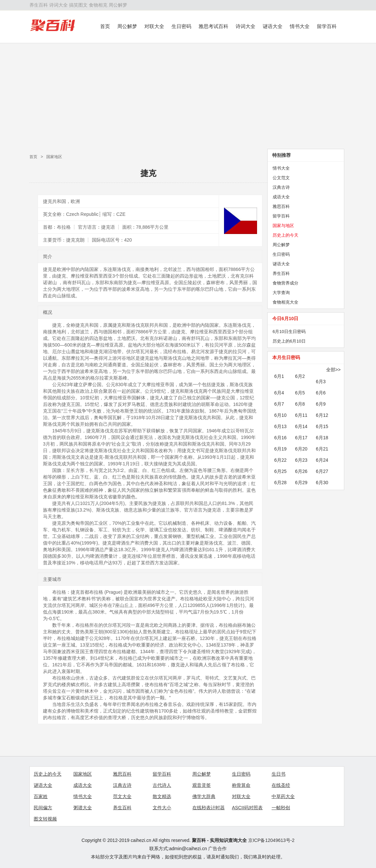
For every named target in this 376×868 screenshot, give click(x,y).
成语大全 (281, 197)
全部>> (333, 370)
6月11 (301, 415)
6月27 (322, 471)
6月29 (301, 483)
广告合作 (217, 849)
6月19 (280, 449)
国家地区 (54, 157)
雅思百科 (281, 206)
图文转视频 (45, 819)
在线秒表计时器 (208, 808)
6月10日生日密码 (289, 332)
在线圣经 (281, 785)
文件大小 (162, 808)
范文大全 (122, 796)
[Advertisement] (188, 96)
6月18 (322, 438)
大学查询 (281, 293)
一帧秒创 (281, 808)
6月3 (321, 382)
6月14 (301, 426)
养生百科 (39, 5)
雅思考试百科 (213, 26)
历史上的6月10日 (289, 341)
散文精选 (162, 796)
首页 (105, 26)
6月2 (300, 376)
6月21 (322, 449)
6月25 (280, 471)
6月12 (322, 415)
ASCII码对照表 (247, 808)
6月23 (301, 460)
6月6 (321, 393)
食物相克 (98, 5)
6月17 (301, 438)
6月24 (322, 460)
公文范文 (281, 178)
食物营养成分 (285, 283)
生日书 (279, 774)
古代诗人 (162, 785)
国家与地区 (283, 226)
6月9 (321, 404)
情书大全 (300, 26)
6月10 (280, 415)
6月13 (280, 426)
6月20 (301, 449)
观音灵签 (202, 785)
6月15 (322, 426)
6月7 (279, 404)
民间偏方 (43, 808)
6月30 (322, 483)
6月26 (301, 471)
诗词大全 (58, 5)
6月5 (300, 393)
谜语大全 (273, 26)
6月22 (280, 460)
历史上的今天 (285, 235)
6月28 (280, 483)
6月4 (279, 393)
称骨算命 (241, 785)
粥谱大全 (83, 808)
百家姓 (41, 796)
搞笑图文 (78, 5)
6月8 (300, 404)
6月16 (280, 438)
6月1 (279, 376)
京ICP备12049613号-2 (271, 840)
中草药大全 (283, 796)
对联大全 (154, 26)
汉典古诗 (281, 187)
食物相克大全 (285, 302)
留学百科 (327, 26)
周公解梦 (118, 5)
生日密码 (181, 26)
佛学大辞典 (204, 796)
